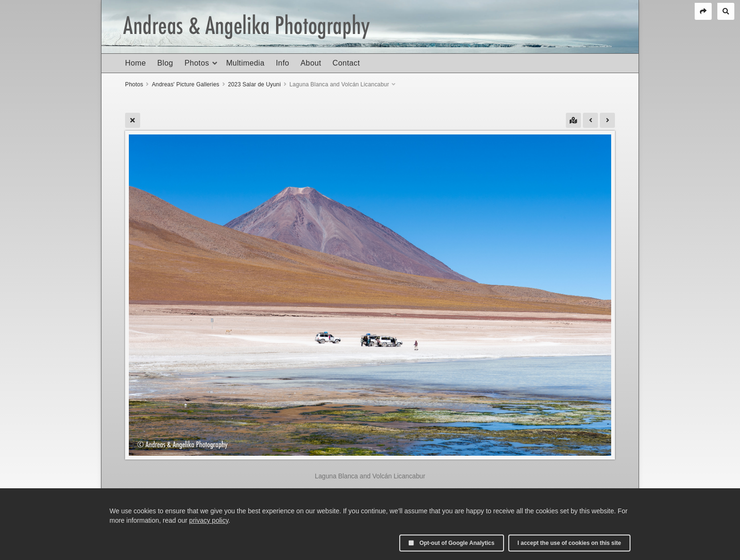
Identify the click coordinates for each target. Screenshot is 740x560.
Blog (165, 63)
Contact (346, 63)
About (311, 63)
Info (282, 63)
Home (135, 63)
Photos (197, 63)
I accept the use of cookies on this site (569, 543)
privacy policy (209, 520)
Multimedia (245, 63)
